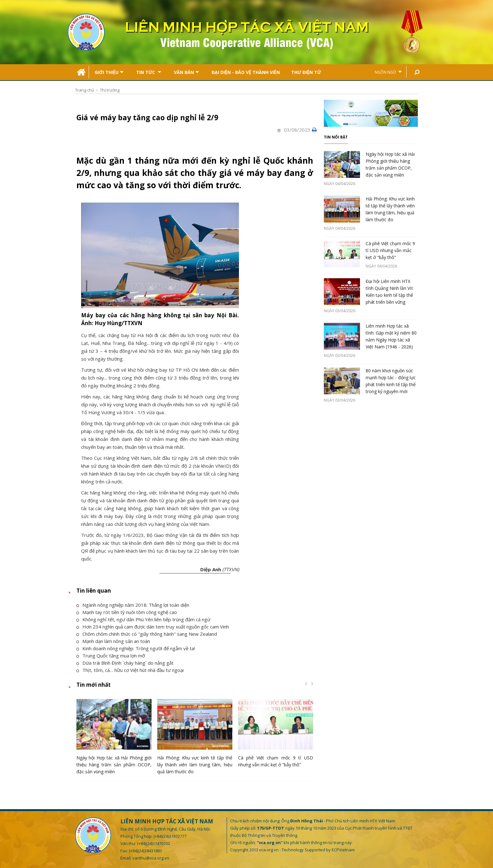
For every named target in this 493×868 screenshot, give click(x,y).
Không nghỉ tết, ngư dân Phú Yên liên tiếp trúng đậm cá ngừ (143, 619)
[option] (114, 738)
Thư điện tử (306, 72)
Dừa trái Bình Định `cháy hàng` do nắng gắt (125, 663)
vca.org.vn (269, 850)
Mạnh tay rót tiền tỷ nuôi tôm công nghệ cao (127, 612)
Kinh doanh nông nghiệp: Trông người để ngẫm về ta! (136, 648)
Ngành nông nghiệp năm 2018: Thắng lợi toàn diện (133, 605)
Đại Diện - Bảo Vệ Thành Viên (246, 72)
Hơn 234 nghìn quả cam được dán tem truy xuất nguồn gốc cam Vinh (153, 627)
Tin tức (149, 72)
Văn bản (186, 72)
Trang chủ (85, 90)
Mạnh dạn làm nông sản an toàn (113, 641)
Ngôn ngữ (388, 72)
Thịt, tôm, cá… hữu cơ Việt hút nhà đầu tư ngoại (130, 670)
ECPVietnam (343, 850)
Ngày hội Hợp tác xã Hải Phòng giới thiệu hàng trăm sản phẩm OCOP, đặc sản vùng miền (114, 765)
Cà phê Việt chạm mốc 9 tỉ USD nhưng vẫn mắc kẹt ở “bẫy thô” (390, 250)
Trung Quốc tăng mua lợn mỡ (111, 656)
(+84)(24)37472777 (170, 836)
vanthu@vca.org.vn (151, 858)
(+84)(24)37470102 (154, 843)
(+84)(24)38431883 (145, 851)
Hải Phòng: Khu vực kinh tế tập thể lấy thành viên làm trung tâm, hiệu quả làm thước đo (195, 765)
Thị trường (110, 90)
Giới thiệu (109, 72)
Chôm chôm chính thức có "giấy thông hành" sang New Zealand (147, 634)
